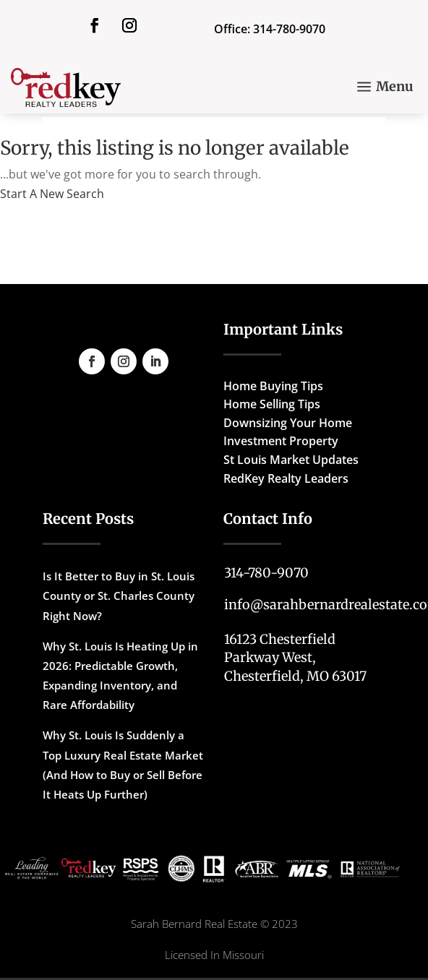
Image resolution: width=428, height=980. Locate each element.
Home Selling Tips (272, 404)
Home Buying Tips (273, 386)
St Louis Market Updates (291, 460)
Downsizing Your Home (288, 423)
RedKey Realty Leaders (286, 478)
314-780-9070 (266, 573)
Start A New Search (52, 194)
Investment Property (281, 441)
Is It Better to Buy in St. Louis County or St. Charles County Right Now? (119, 596)
